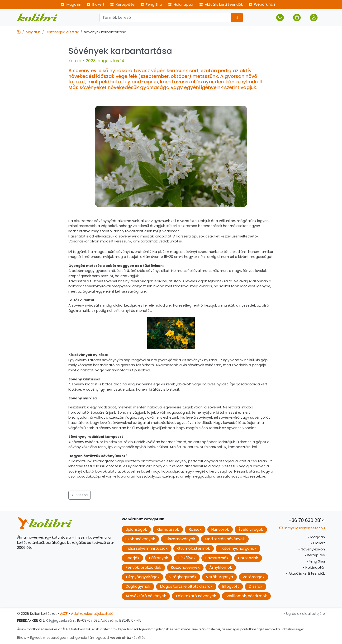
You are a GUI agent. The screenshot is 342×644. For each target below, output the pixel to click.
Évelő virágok (251, 529)
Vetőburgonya (219, 577)
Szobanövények (140, 539)
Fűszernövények (180, 539)
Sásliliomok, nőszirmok (246, 596)
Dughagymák (138, 586)
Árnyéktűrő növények (146, 596)
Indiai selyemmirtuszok (147, 548)
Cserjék (132, 558)
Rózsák (195, 529)
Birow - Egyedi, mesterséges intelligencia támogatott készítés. (82, 638)
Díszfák (256, 586)
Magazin (71, 4)
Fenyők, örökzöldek (143, 567)
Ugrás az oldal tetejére (304, 614)
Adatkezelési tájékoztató (92, 614)
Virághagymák (183, 577)
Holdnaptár (181, 4)
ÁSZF (64, 614)
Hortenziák (248, 558)
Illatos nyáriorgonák (238, 548)
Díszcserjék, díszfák (62, 32)
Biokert (96, 4)
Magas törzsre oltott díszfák (186, 586)
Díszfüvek (187, 558)
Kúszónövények (185, 567)
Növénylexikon (312, 549)
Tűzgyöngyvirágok (142, 577)
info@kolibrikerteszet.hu (302, 528)
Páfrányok (159, 558)
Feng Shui (151, 4)
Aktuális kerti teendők (221, 4)
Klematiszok (168, 529)
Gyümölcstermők (194, 548)
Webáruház (262, 4)
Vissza (80, 495)
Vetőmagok (254, 577)
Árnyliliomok (221, 567)
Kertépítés (122, 4)
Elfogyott (231, 586)
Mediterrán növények (225, 539)
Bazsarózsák (217, 558)
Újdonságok (136, 529)
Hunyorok (220, 529)
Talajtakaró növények (196, 596)
